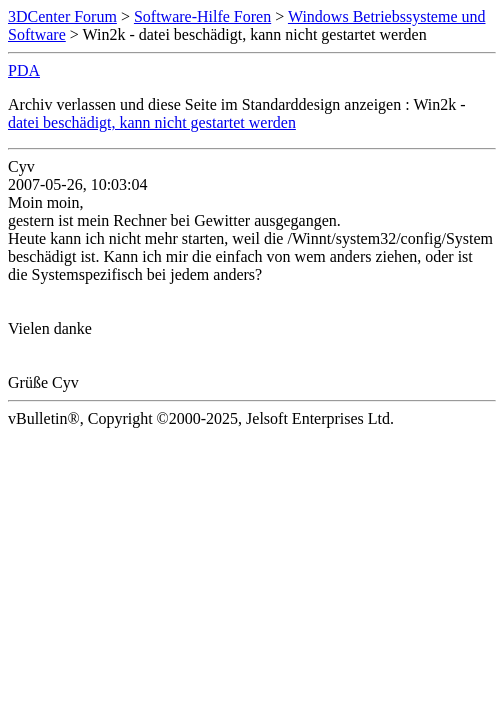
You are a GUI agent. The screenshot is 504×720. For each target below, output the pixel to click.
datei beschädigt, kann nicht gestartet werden (152, 122)
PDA (24, 70)
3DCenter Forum (62, 16)
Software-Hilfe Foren (202, 16)
